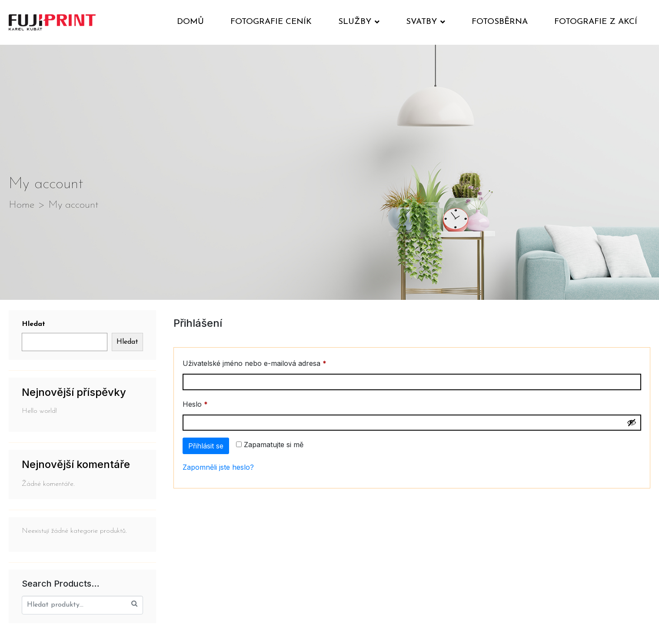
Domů (190, 22)
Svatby (426, 22)
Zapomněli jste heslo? (218, 467)
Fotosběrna (500, 22)
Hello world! (39, 411)
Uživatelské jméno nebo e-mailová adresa (268, 362)
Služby (359, 22)
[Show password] (632, 422)
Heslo (208, 403)
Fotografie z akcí (596, 22)
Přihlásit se (206, 446)
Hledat (33, 324)
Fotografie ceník (271, 22)
